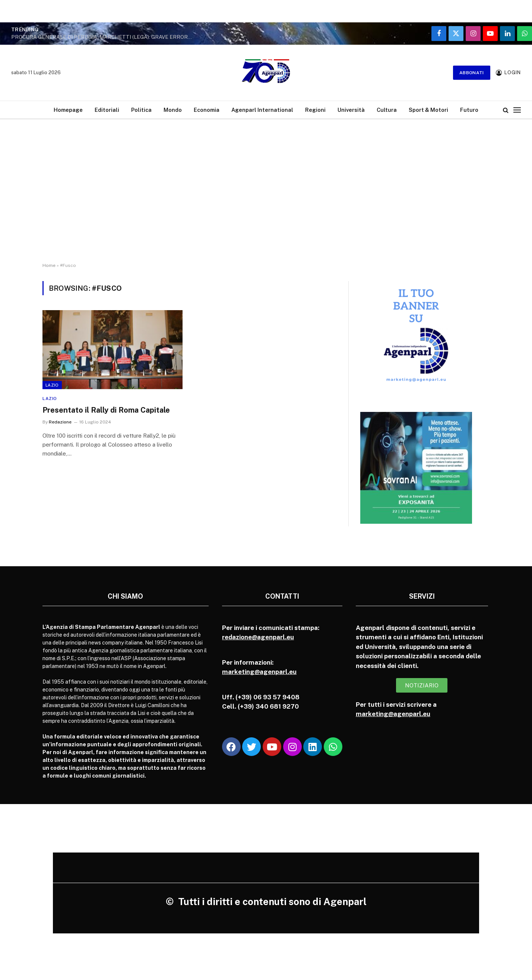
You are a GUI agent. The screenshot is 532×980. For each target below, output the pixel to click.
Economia (207, 110)
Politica (141, 110)
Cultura (387, 110)
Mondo (173, 110)
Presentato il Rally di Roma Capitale (106, 410)
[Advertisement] (266, 185)
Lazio (52, 385)
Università (351, 110)
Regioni (315, 110)
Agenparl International (262, 110)
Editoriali (107, 110)
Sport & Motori (428, 110)
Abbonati (472, 73)
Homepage (68, 110)
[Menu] (517, 110)
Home (49, 265)
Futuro (469, 110)
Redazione (60, 422)
